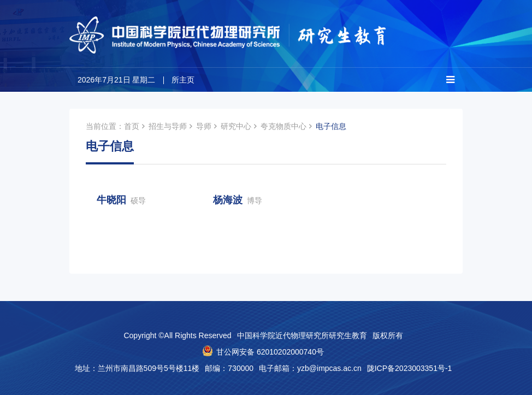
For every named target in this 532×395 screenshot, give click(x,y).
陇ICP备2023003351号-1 (410, 368)
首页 (132, 126)
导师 (204, 126)
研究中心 (236, 126)
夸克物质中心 (283, 126)
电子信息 (331, 126)
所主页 (183, 80)
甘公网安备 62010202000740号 (270, 352)
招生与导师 (168, 126)
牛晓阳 (121, 200)
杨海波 (238, 200)
